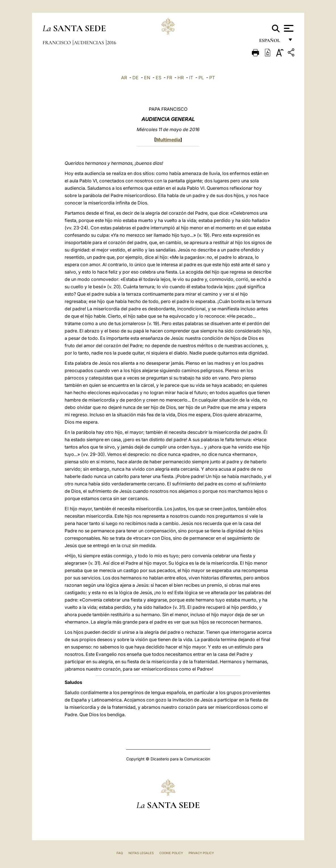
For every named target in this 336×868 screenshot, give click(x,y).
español (272, 42)
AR (124, 78)
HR (181, 78)
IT (191, 78)
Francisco (57, 42)
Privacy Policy (201, 853)
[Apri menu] (288, 28)
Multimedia (168, 140)
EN (147, 78)
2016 (112, 42)
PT (212, 78)
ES (159, 78)
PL (201, 78)
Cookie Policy (171, 853)
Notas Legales (141, 853)
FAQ (120, 853)
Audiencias (89, 42)
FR (169, 78)
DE (136, 78)
